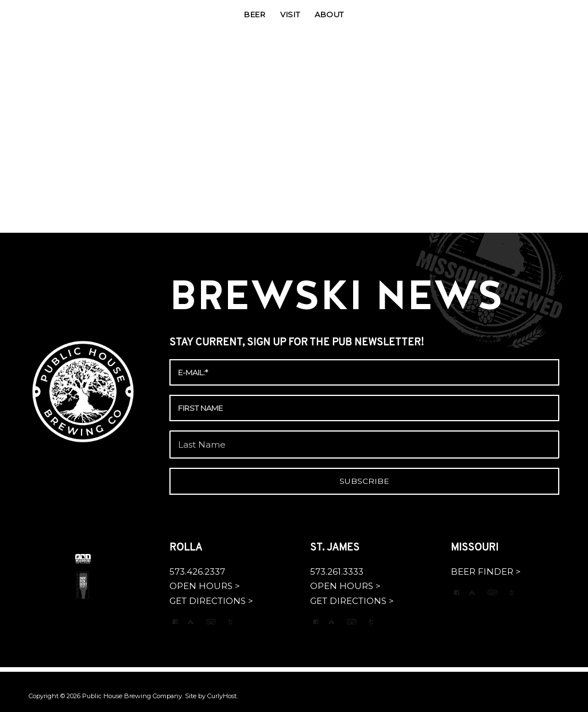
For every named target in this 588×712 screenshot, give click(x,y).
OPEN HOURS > (205, 586)
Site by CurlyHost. (211, 696)
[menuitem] (255, 14)
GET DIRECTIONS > (211, 601)
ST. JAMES (336, 548)
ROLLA (187, 548)
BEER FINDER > (486, 571)
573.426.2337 (197, 571)
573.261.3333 (337, 571)
